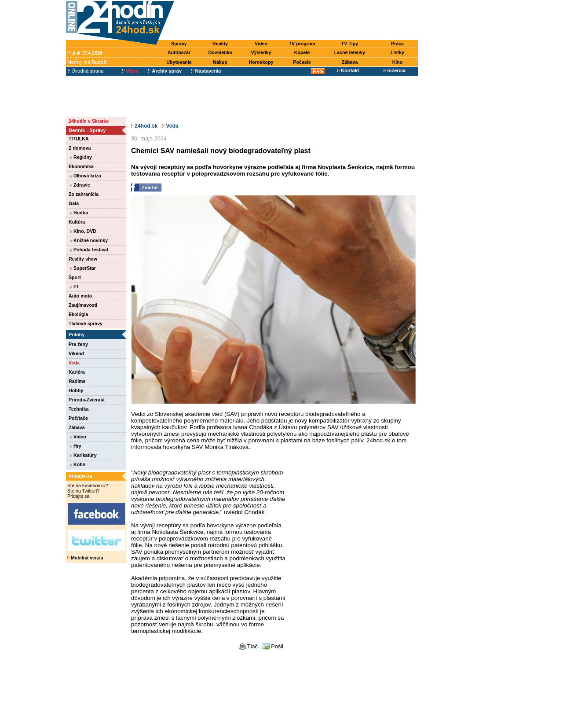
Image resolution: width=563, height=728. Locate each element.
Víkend (76, 353)
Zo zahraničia (84, 194)
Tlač (252, 646)
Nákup (220, 62)
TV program (302, 44)
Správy (179, 44)
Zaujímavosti (83, 305)
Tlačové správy (86, 324)
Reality (220, 44)
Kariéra (77, 372)
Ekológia (78, 314)
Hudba (79, 213)
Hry (76, 446)
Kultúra (77, 222)
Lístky (397, 52)
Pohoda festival (89, 250)
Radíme (77, 381)
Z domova (80, 148)
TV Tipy (350, 44)
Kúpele (302, 52)
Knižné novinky (89, 240)
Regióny (81, 157)
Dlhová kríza (86, 176)
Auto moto (80, 296)
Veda (74, 363)
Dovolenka (220, 52)
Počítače (78, 418)
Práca (397, 44)
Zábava (350, 62)
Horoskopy (261, 62)
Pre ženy (78, 344)
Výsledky (261, 52)
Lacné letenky (350, 52)
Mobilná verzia (85, 558)
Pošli (277, 646)
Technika (79, 409)
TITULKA (79, 139)
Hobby (76, 390)
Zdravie (80, 185)
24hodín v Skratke (89, 121)
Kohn (78, 464)
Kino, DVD (83, 231)
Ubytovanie (179, 62)
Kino (398, 62)
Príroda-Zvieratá (87, 400)
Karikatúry (84, 455)
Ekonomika (81, 166)
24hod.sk (144, 126)
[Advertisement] (298, 21)
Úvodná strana (86, 71)
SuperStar (83, 268)
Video (261, 44)
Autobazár (179, 52)
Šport (75, 277)
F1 (75, 287)
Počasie (302, 62)
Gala (74, 203)
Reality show (83, 259)
